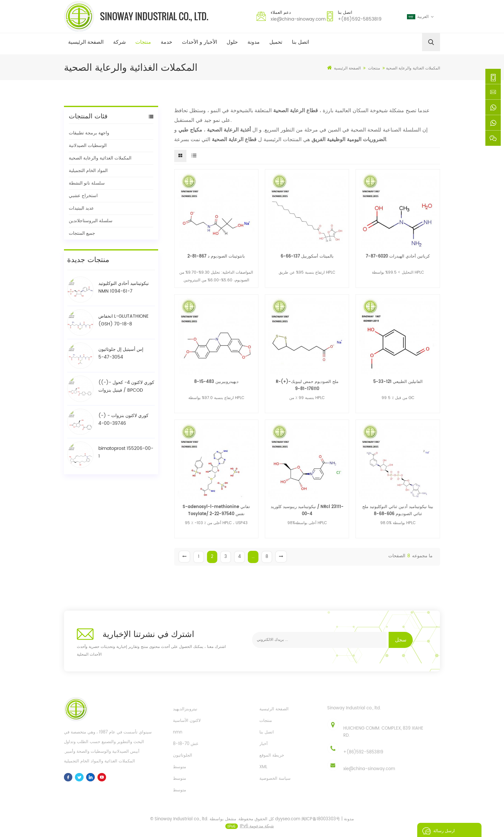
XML (263, 767)
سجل (401, 640)
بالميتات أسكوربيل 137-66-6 (307, 256)
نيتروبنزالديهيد (185, 709)
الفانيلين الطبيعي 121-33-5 (398, 382)
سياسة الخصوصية (275, 779)
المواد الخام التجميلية (88, 171)
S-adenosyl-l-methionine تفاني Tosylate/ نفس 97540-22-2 (216, 510)
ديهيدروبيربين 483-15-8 (216, 382)
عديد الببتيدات (81, 208)
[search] (431, 42)
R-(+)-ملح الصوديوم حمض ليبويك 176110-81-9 (307, 385)
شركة (119, 42)
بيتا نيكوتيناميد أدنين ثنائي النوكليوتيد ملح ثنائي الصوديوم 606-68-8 (398, 510)
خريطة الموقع (272, 755)
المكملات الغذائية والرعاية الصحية (100, 158)
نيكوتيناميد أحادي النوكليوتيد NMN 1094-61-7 (124, 287)
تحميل (276, 42)
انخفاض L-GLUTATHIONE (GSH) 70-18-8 (123, 320)
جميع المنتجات (82, 233)
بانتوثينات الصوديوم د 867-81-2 (216, 256)
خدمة (166, 42)
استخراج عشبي (83, 196)
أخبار (264, 744)
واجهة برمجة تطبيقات (89, 133)
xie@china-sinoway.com (298, 19)
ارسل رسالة (437, 830)
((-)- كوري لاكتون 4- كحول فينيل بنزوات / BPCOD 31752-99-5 (126, 387)
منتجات (143, 42)
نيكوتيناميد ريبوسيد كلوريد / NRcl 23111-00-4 (307, 510)
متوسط (180, 767)
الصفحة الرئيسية (86, 42)
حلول (232, 42)
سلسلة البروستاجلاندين (91, 221)
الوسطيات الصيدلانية (88, 146)
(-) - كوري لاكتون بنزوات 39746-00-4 (123, 419)
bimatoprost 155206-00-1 (126, 452)
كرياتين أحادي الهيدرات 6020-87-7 (398, 256)
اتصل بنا (300, 42)
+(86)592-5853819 (360, 19)
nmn (178, 732)
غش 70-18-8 (186, 744)
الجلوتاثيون (183, 755)
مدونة (254, 42)
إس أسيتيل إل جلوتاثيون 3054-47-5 (121, 353)
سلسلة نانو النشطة (87, 183)
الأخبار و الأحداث (199, 42)
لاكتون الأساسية (187, 721)
